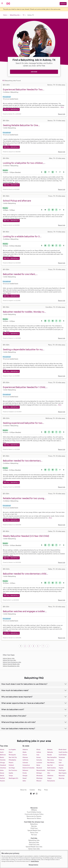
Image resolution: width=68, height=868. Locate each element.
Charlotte (3, 760)
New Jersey (51, 760)
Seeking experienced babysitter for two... (24, 423)
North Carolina (51, 768)
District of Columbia (28, 768)
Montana (50, 749)
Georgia (25, 775)
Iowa (38, 755)
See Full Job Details (11, 109)
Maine (38, 765)
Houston (2, 781)
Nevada (49, 755)
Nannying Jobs (34, 842)
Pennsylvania (51, 781)
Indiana (39, 752)
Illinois (38, 749)
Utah (60, 763)
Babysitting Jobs (15, 15)
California (25, 760)
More (62, 107)
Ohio (49, 773)
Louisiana (39, 763)
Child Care (34, 828)
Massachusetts (41, 770)
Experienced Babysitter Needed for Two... (24, 89)
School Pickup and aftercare (17, 201)
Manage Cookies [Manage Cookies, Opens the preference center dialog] (33, 865)
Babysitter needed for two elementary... (23, 461)
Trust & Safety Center (34, 812)
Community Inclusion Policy (34, 814)
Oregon (49, 778)
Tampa (11, 775)
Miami (11, 752)
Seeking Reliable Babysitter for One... (21, 125)
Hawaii (25, 778)
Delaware (25, 770)
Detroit (2, 775)
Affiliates (34, 810)
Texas (60, 760)
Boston (2, 757)
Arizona (25, 755)
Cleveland (3, 765)
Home (5, 15)
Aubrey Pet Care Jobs (9, 660)
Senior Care (34, 832)
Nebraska (50, 752)
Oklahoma (50, 775)
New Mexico (51, 763)
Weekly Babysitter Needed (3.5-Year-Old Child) (26, 536)
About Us (23, 790)
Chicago (2, 763)
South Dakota (63, 755)
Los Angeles (12, 749)
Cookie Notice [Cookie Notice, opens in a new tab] (35, 861)
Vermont (61, 765)
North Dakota (51, 770)
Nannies (34, 826)
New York (50, 765)
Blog (40, 790)
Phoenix (11, 763)
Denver (2, 773)
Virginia (61, 768)
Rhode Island (63, 749)
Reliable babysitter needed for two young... (24, 498)
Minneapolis (12, 755)
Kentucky (39, 760)
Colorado (25, 763)
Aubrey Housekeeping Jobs (11, 666)
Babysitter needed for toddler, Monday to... (24, 312)
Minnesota (39, 775)
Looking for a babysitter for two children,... (24, 163)
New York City (13, 757)
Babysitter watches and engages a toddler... (25, 611)
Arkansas (25, 757)
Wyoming (61, 778)
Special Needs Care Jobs (34, 847)
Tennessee (62, 757)
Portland (11, 765)
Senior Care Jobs (34, 849)
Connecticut (26, 765)
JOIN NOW (34, 72)
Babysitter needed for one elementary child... (25, 574)
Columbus (3, 768)
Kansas (39, 757)
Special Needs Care (34, 830)
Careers (32, 790)
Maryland (39, 768)
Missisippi (39, 778)
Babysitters (34, 824)
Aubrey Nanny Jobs (9, 658)
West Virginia (63, 773)
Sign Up (63, 4)
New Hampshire (52, 757)
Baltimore (3, 755)
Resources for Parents (34, 816)
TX (24, 15)
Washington (62, 770)
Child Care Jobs (34, 844)
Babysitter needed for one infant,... (20, 274)
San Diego (12, 768)
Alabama (25, 749)
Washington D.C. (14, 778)
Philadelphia (12, 760)
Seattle (11, 773)
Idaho (24, 781)
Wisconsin (62, 775)
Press (46, 790)
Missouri (39, 781)
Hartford (2, 778)
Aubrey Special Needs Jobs (11, 664)
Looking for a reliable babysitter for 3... (22, 236)
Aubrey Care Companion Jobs (12, 662)
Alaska (24, 752)
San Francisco (13, 770)
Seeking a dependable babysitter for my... (24, 349)
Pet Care (34, 835)
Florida (25, 773)
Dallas (2, 770)
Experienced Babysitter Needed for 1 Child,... (25, 387)
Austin (2, 752)
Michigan (39, 773)
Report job (62, 114)
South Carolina (63, 752)
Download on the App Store (34, 801)
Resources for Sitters (34, 818)
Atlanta (2, 749)
